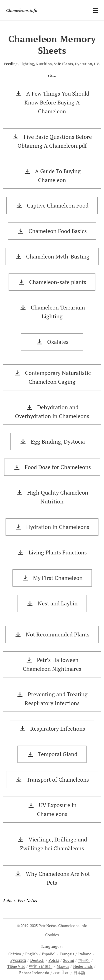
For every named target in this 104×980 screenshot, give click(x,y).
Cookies (52, 935)
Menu (96, 11)
